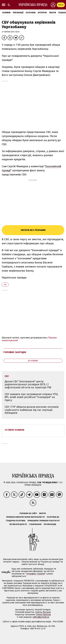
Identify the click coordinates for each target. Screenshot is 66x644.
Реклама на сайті (28, 513)
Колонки (31, 13)
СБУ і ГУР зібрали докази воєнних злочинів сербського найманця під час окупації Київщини (32, 410)
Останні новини (15, 430)
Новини (6, 13)
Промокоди (50, 524)
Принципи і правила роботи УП (43, 521)
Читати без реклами (33, 230)
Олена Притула (43, 615)
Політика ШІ (53, 517)
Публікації (18, 13)
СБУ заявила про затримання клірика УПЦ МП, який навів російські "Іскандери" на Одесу (31, 397)
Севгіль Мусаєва (43, 612)
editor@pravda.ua (41, 617)
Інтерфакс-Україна (35, 574)
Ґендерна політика (16, 521)
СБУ (5, 285)
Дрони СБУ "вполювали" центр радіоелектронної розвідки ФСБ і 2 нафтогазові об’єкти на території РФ (28, 384)
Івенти (53, 13)
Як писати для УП (18, 524)
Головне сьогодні (15, 352)
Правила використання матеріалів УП (25, 517)
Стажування (35, 524)
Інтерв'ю (42, 13)
